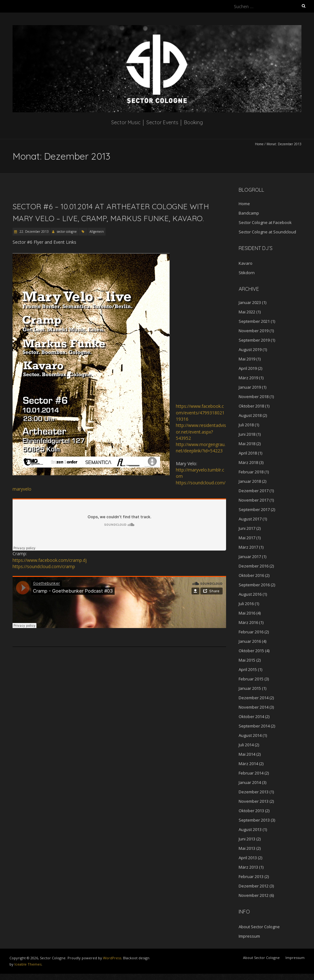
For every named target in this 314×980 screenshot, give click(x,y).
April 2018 (248, 453)
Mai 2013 (247, 848)
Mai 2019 (247, 359)
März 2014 (248, 764)
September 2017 (254, 509)
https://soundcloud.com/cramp (44, 566)
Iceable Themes (28, 964)
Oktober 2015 (251, 651)
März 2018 (248, 462)
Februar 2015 (251, 679)
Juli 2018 (246, 425)
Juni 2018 (247, 434)
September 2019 (254, 340)
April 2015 (248, 669)
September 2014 (254, 726)
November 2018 (254, 397)
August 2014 (250, 735)
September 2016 (254, 585)
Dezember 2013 (254, 792)
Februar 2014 (251, 773)
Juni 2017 (247, 528)
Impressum (249, 936)
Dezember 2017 (254, 491)
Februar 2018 (251, 472)
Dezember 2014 (254, 698)
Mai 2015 (247, 660)
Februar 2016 (251, 632)
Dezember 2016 (254, 566)
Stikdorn (247, 273)
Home (259, 144)
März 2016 (248, 622)
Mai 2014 (247, 754)
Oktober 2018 (251, 406)
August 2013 (250, 829)
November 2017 (254, 500)
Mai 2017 (247, 538)
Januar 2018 (250, 481)
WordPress (112, 958)
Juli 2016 (246, 604)
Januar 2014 (250, 782)
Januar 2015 (250, 688)
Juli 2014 (246, 745)
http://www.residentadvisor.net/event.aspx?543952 (201, 432)
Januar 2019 (250, 387)
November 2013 (254, 801)
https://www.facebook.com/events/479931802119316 (200, 413)
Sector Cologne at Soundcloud (267, 232)
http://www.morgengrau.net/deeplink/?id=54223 (201, 447)
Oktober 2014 (251, 716)
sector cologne (67, 232)
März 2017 (248, 547)
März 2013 (248, 867)
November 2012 (254, 895)
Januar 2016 (250, 641)
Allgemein (97, 232)
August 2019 (250, 349)
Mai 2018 (247, 444)
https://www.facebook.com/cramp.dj (50, 560)
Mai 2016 (247, 613)
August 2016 (250, 594)
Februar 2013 (251, 876)
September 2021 (254, 321)
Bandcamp (249, 213)
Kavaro (246, 263)
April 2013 (248, 858)
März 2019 (248, 378)
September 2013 (254, 820)
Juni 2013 (247, 839)
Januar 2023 (250, 302)
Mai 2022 (247, 312)
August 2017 (250, 519)
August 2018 (250, 415)
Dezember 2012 (254, 886)
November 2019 (254, 331)
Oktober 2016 (251, 575)
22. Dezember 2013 (34, 232)
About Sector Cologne (259, 927)
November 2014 (254, 707)
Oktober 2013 (251, 811)
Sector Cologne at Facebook (265, 222)
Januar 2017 (250, 557)
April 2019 (248, 368)
